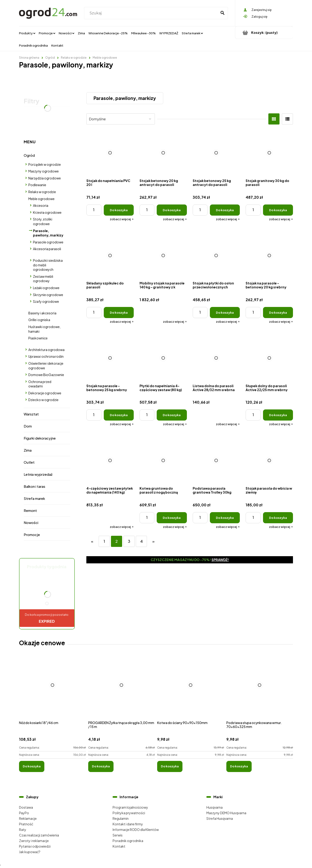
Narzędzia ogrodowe (45, 178)
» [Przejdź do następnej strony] (153, 541)
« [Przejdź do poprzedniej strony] (92, 541)
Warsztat (31, 414)
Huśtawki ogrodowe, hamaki (44, 329)
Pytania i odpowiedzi (35, 846)
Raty (23, 830)
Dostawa (26, 807)
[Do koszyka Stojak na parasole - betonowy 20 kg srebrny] (278, 313)
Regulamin (121, 818)
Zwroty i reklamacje (34, 841)
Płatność (26, 824)
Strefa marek (34, 498)
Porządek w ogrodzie (45, 164)
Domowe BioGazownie (46, 375)
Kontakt (119, 846)
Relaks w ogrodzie (42, 192)
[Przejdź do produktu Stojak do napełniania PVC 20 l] (110, 153)
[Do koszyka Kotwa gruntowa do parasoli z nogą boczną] (172, 518)
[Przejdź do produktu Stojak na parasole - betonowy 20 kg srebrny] (269, 255)
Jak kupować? (30, 852)
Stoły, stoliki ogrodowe (43, 221)
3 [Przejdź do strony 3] (129, 541)
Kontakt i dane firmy (128, 824)
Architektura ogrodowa (46, 350)
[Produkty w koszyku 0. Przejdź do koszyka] (264, 33)
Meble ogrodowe (41, 199)
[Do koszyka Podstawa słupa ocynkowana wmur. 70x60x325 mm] (239, 766)
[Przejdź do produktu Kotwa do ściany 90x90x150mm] (191, 690)
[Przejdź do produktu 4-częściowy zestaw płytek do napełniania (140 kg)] (110, 460)
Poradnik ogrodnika (128, 841)
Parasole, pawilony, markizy (48, 233)
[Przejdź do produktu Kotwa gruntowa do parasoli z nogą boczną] (163, 460)
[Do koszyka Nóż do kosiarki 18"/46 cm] (32, 766)
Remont (30, 510)
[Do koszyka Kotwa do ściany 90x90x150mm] (170, 766)
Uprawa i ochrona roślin (46, 356)
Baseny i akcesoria (42, 313)
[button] (122, 219)
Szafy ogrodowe (46, 301)
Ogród (29, 155)
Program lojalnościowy (130, 807)
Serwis (118, 835)
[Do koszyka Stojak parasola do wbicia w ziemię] (278, 518)
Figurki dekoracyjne (40, 438)
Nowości (31, 522)
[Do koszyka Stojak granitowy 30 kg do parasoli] (278, 210)
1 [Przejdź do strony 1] (104, 541)
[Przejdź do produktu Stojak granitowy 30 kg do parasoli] (269, 153)
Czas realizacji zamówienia (39, 835)
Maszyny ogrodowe (44, 171)
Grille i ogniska (39, 320)
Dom (28, 426)
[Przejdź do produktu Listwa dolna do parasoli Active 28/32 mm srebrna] (216, 358)
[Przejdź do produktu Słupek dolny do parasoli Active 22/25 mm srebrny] (269, 358)
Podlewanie (37, 185)
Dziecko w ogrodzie (43, 400)
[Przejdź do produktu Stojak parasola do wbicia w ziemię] (269, 460)
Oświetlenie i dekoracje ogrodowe (46, 366)
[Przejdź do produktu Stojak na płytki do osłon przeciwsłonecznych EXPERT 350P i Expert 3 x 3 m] (216, 255)
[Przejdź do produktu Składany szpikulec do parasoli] (110, 255)
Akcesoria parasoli (47, 249)
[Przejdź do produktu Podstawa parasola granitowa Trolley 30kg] (216, 460)
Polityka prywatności (129, 813)
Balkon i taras (34, 486)
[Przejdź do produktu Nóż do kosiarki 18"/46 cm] (52, 690)
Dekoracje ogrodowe (45, 393)
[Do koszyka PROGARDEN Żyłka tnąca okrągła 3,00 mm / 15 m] (101, 766)
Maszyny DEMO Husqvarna (226, 813)
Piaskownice (38, 338)
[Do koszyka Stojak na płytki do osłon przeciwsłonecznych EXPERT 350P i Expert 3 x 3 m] (225, 313)
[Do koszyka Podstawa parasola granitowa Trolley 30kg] (225, 518)
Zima (28, 450)
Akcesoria (41, 205)
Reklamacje (28, 818)
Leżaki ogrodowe (46, 288)
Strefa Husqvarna (220, 818)
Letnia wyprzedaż (38, 474)
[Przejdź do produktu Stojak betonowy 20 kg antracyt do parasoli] (163, 153)
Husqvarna (214, 807)
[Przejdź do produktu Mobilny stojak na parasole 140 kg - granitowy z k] (163, 255)
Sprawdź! (220, 560)
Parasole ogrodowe (48, 242)
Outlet (29, 462)
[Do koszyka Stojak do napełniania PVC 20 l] (119, 210)
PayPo (24, 813)
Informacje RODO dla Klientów (136, 830)
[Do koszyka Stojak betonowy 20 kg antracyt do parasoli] (172, 210)
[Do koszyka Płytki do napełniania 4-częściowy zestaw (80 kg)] (172, 415)
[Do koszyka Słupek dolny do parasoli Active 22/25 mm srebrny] (278, 415)
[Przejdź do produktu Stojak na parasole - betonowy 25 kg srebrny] (110, 358)
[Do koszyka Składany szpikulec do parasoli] (119, 313)
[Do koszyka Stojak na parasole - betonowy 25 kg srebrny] (119, 415)
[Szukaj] (222, 13)
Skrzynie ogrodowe (48, 295)
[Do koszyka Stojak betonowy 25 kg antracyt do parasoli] (225, 210)
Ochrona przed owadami (40, 384)
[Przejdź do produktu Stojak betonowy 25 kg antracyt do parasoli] (216, 153)
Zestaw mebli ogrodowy (43, 279)
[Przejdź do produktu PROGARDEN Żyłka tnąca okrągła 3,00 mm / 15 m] (122, 690)
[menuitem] (27, 33)
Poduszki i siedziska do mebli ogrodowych (48, 265)
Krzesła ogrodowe (47, 212)
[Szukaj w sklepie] (152, 13)
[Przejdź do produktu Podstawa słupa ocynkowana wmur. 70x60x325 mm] (260, 690)
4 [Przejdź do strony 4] (141, 541)
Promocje (32, 535)
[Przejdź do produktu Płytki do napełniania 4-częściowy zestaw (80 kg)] (163, 358)
